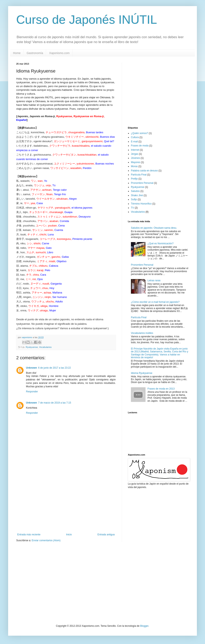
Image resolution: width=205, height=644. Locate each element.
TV (132, 208)
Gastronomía (35, 53)
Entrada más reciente (29, 535)
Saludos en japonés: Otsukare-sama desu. (154, 228)
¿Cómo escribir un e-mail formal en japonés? (155, 302)
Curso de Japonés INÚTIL (87, 20)
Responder (32, 392)
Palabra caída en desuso (144, 171)
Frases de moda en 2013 (161, 389)
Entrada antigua (106, 535)
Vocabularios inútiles (142, 333)
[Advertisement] (66, 503)
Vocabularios (45, 347)
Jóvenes (135, 158)
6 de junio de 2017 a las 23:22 (54, 368)
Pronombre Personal (142, 183)
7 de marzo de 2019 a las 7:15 (55, 403)
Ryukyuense (32, 347)
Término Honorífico (141, 204)
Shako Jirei (137, 195)
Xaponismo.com (59, 53)
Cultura (135, 137)
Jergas (135, 154)
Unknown (31, 368)
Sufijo (134, 199)
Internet (135, 150)
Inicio (69, 535)
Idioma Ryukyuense (142, 373)
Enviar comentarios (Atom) (46, 540)
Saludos (135, 191)
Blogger (144, 626)
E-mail (134, 142)
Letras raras (154, 280)
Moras (134, 166)
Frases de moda (140, 146)
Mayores (136, 162)
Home (17, 53)
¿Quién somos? (140, 133)
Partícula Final (139, 175)
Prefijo (134, 179)
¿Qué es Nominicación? (161, 244)
